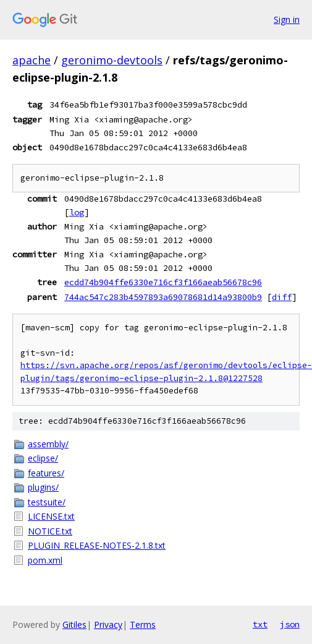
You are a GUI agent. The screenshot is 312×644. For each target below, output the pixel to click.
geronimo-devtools (112, 60)
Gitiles (74, 625)
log (77, 212)
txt (260, 624)
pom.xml (45, 560)
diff (282, 297)
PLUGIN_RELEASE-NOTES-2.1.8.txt (97, 545)
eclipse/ (43, 458)
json (290, 624)
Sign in (287, 19)
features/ (46, 473)
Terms (143, 625)
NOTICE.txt (50, 531)
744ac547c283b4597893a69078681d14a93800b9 (163, 297)
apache (32, 60)
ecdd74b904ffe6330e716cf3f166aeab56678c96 (163, 282)
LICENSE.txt (51, 516)
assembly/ (48, 444)
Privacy (108, 625)
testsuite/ (47, 502)
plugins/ (43, 487)
